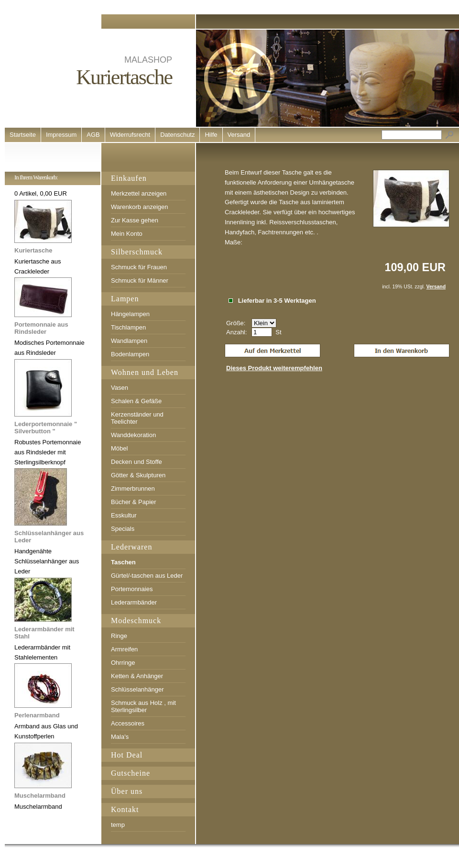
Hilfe (211, 135)
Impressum (61, 135)
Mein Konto (127, 234)
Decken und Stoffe (137, 462)
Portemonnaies (132, 589)
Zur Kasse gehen (135, 220)
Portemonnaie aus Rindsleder (41, 328)
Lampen (125, 299)
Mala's (120, 737)
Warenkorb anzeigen (139, 207)
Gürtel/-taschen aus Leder (147, 576)
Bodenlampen (130, 354)
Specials (123, 529)
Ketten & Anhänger (137, 676)
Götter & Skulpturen (138, 475)
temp (118, 825)
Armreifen (124, 649)
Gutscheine (131, 773)
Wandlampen (129, 341)
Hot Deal (127, 755)
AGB (93, 135)
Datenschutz (177, 135)
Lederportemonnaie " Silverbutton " (46, 428)
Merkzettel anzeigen (139, 193)
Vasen (120, 388)
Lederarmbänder (134, 602)
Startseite (23, 135)
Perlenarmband (37, 715)
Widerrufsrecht (130, 135)
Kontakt (125, 809)
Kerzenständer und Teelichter (137, 418)
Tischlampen (128, 327)
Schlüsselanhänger (137, 689)
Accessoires (128, 723)
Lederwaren (131, 547)
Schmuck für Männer (140, 280)
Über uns (127, 791)
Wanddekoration (133, 435)
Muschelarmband (40, 796)
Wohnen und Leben (145, 372)
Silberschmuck (137, 252)
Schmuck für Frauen (139, 267)
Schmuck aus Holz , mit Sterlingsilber (143, 706)
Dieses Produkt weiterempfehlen (274, 368)
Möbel (119, 448)
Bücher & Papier (134, 502)
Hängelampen (130, 314)
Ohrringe (123, 663)
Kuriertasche (33, 250)
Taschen (123, 562)
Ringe (119, 636)
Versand (239, 135)
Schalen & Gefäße (136, 401)
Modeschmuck (136, 621)
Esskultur (124, 515)
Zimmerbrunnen (133, 489)
